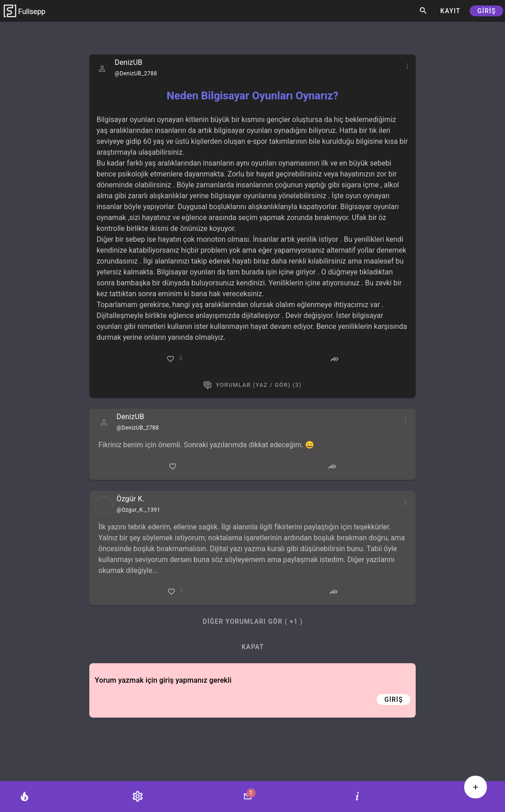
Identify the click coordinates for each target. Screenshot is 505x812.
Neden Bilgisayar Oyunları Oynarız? (253, 96)
